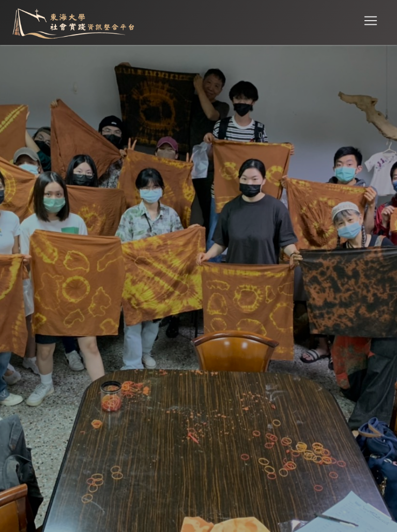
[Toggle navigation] (371, 21)
